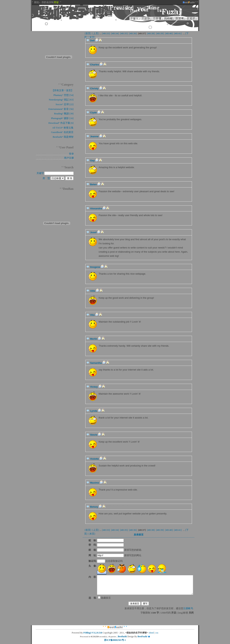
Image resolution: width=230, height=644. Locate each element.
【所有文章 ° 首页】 (63, 90)
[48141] (178, 33)
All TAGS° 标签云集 (63, 128)
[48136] (133, 33)
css (157, 633)
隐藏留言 (104, 598)
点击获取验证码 (114, 561)
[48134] (115, 33)
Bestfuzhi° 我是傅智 (63, 137)
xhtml (151, 633)
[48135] (124, 33)
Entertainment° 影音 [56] (61, 109)
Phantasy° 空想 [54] (63, 95)
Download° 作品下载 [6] (61, 123)
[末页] (92, 37)
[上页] (96, 33)
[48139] (160, 33)
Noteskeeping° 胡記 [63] (61, 100)
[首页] (88, 33)
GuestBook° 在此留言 (62, 132)
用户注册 (69, 158)
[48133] (106, 33)
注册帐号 (188, 608)
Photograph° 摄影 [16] (62, 118)
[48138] (151, 33)
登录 (71, 154)
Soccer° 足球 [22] (65, 104)
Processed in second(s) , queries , (99, 636)
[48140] (169, 33)
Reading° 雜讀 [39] (64, 114)
